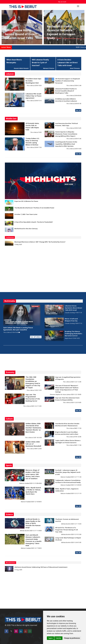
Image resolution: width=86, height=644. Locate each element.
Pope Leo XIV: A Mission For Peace (26, 201)
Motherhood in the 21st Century (26, 229)
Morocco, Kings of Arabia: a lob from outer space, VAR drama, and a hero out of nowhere (33, 474)
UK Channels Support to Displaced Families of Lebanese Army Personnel (67, 81)
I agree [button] (50, 638)
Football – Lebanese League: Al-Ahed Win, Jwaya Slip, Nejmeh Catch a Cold (68, 472)
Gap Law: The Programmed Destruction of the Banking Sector (33, 398)
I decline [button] (58, 638)
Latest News (6, 47)
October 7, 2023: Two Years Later (26, 214)
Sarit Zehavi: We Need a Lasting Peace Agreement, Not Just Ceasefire (18, 329)
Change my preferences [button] (72, 638)
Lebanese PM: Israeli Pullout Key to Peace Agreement (33, 96)
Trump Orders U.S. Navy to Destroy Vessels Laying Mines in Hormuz (33, 142)
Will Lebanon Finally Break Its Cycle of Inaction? (40, 63)
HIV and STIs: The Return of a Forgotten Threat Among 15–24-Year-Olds (67, 530)
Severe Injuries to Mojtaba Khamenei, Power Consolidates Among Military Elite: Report (66, 134)
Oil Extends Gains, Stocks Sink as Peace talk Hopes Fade (32, 126)
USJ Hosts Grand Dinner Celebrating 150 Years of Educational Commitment (41, 567)
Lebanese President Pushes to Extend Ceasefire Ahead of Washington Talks (66, 91)
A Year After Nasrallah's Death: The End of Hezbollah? (34, 222)
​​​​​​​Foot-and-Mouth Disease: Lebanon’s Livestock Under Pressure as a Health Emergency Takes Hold (34, 540)
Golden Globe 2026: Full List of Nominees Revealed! (33, 444)
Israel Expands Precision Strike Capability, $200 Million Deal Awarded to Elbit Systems (66, 144)
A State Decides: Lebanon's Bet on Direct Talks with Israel (68, 63)
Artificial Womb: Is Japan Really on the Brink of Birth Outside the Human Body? (33, 523)
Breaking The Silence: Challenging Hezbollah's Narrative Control (73, 334)
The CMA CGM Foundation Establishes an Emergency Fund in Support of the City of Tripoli (33, 382)
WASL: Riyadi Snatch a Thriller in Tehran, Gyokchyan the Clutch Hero (33, 491)
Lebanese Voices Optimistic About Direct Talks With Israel (73, 308)
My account (62, 2)
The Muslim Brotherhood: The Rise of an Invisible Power (34, 208)
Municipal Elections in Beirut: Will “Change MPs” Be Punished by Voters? (40, 242)
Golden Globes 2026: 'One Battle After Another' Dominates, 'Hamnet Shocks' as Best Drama (34, 428)
